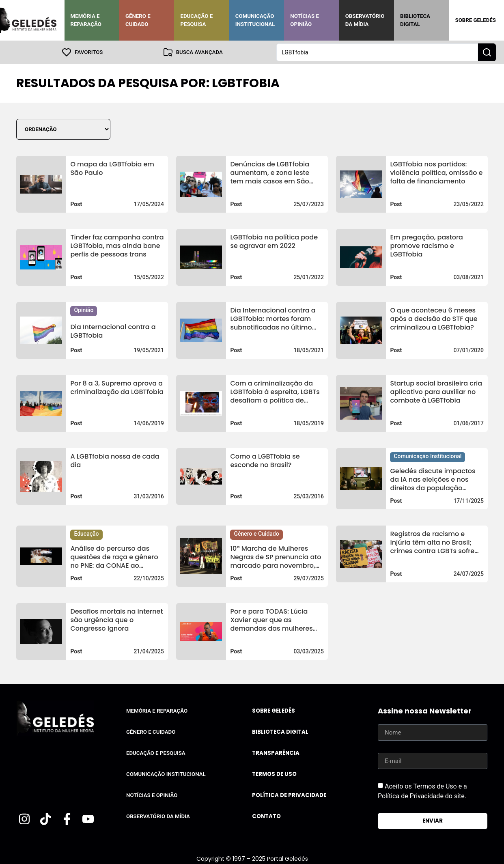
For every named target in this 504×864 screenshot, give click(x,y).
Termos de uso (274, 774)
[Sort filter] (63, 129)
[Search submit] (487, 52)
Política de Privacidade (289, 795)
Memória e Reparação (86, 20)
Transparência (276, 753)
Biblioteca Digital (415, 20)
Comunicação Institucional (255, 20)
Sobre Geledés (476, 20)
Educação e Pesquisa (196, 20)
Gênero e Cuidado (138, 20)
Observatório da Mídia (365, 20)
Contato (266, 816)
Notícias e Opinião (305, 20)
